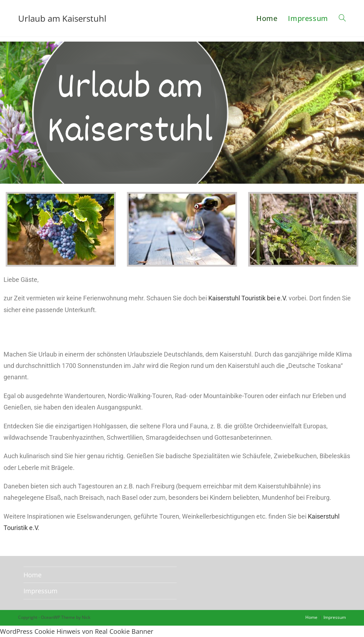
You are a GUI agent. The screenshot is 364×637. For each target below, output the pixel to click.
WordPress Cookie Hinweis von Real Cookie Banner (77, 631)
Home (33, 575)
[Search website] (342, 18)
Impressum (41, 591)
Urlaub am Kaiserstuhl (62, 18)
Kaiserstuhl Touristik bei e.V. (248, 298)
